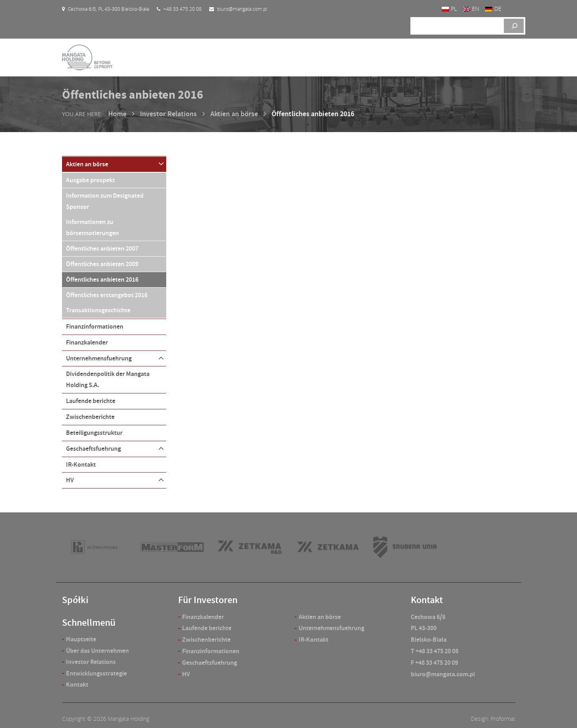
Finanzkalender (87, 338)
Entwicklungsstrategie (96, 667)
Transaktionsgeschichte (98, 307)
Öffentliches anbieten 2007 (102, 246)
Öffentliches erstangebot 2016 (107, 292)
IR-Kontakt (81, 458)
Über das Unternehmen (97, 643)
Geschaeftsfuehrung (93, 442)
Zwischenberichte (90, 411)
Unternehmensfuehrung (99, 353)
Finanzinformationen (95, 322)
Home (117, 114)
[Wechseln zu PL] (449, 9)
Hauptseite (81, 632)
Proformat (503, 712)
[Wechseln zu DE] (493, 9)
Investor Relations (168, 114)
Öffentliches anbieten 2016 (102, 277)
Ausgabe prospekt (90, 179)
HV (70, 473)
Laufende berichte (91, 396)
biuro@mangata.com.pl (443, 667)
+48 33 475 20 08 (437, 644)
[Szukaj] (514, 26)
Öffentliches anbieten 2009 (102, 262)
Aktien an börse (234, 114)
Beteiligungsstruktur (94, 427)
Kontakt (77, 678)
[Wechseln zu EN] (471, 9)
